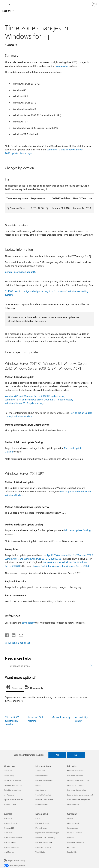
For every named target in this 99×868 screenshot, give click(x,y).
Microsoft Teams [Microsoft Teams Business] (10, 842)
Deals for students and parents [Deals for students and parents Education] (78, 800)
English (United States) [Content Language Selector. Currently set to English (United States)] (16, 860)
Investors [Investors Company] (70, 838)
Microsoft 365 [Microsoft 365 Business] (9, 833)
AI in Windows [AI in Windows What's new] (9, 795)
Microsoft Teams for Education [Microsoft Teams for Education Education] (78, 780)
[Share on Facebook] (7, 635)
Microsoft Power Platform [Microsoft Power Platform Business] (13, 838)
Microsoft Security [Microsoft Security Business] (10, 823)
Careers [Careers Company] (70, 818)
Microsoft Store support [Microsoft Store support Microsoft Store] (44, 780)
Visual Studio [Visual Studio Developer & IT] (40, 852)
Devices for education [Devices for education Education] (75, 776)
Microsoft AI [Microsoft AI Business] (8, 818)
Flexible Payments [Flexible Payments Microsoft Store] (42, 804)
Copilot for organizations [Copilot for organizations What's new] (13, 785)
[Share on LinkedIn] (13, 635)
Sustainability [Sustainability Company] (72, 852)
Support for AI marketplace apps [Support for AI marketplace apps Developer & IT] (47, 833)
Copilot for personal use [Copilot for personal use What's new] (12, 790)
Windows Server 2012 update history (24, 403)
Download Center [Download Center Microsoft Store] (42, 776)
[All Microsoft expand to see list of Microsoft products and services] (4, 4)
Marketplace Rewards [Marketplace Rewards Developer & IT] (43, 847)
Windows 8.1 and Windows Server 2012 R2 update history (35, 396)
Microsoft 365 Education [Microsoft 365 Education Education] (76, 785)
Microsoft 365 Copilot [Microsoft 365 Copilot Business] (11, 847)
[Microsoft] (49, 2)
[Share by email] (20, 635)
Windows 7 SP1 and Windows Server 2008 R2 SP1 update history (39, 399)
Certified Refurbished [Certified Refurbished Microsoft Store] (43, 795)
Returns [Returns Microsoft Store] (38, 785)
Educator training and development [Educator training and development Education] (80, 795)
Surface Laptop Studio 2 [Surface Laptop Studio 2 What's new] (12, 780)
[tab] (15, 688)
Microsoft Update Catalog (77, 530)
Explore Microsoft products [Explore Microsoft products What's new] (13, 800)
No (76, 755)
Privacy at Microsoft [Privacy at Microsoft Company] (74, 833)
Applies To (12, 45)
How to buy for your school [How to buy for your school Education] (77, 790)
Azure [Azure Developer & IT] (37, 818)
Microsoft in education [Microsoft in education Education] (75, 771)
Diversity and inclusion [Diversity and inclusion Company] (75, 842)
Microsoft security (61, 717)
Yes (57, 755)
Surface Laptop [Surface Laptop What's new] (9, 776)
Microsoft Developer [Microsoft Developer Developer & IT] (43, 823)
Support (7, 11)
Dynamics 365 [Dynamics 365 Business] (9, 828)
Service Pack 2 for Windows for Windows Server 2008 (61, 566)
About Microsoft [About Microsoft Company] (73, 823)
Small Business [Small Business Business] (9, 852)
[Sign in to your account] (94, 4)
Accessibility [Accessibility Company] (72, 847)
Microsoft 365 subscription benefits (12, 721)
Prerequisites (62, 66)
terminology (28, 623)
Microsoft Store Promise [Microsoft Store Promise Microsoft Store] (44, 800)
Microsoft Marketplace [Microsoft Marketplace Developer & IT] (44, 842)
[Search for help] (10, 4)
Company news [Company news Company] (73, 828)
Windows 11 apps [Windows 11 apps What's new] (10, 804)
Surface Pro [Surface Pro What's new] (8, 771)
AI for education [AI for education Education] (73, 804)
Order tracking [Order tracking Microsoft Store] (41, 790)
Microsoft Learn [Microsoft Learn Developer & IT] (41, 828)
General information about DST (21, 272)
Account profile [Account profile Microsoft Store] (41, 771)
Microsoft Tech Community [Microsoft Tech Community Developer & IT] (45, 838)
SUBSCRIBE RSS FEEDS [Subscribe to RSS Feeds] (19, 643)
